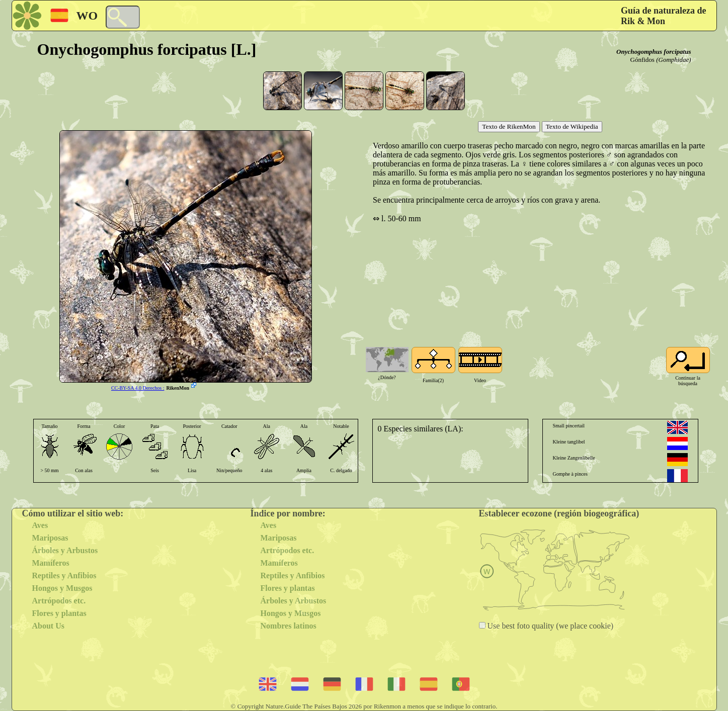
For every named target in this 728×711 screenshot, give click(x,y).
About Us (48, 626)
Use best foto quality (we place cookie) (550, 626)
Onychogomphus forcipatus (654, 52)
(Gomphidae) (673, 60)
